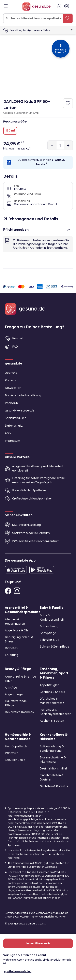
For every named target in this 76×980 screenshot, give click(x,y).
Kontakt (18, 338)
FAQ (15, 347)
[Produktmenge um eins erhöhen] (68, 145)
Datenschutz (14, 426)
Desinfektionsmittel (53, 769)
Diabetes (11, 648)
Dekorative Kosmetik (20, 712)
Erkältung (12, 655)
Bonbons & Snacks (52, 692)
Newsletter (13, 388)
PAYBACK (11, 403)
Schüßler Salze (15, 760)
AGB (8, 433)
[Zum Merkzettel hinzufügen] (68, 103)
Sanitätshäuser (15, 418)
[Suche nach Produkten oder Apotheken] (68, 18)
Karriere (11, 380)
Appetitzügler (49, 685)
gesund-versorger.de (20, 411)
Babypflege (48, 633)
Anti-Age (11, 688)
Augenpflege (14, 694)
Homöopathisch (16, 746)
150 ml (10, 131)
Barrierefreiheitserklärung (23, 395)
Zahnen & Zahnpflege (55, 647)
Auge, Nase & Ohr (17, 630)
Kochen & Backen (52, 721)
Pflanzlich (12, 753)
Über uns (11, 373)
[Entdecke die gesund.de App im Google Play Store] (42, 570)
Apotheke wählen (50, 30)
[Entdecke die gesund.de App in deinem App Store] (16, 570)
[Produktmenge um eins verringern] (52, 145)
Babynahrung (49, 626)
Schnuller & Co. (50, 640)
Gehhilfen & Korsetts (54, 786)
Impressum (12, 441)
